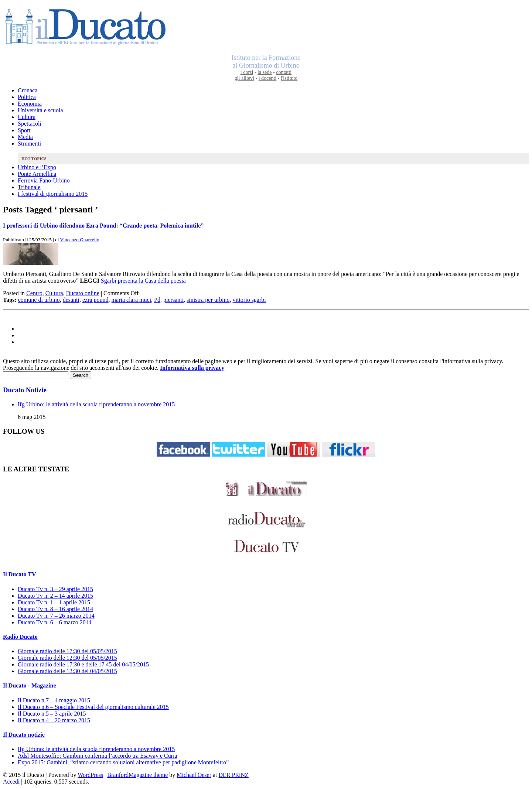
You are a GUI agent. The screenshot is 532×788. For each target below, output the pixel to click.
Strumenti (29, 144)
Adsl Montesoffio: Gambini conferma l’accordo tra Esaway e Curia (98, 756)
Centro (34, 293)
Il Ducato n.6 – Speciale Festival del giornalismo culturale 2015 (93, 707)
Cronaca (28, 90)
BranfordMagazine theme (137, 775)
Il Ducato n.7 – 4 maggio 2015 (54, 700)
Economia (30, 104)
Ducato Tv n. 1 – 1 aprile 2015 (54, 602)
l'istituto (289, 78)
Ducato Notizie (25, 390)
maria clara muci (132, 300)
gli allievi (244, 78)
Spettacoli (30, 124)
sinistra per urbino (208, 300)
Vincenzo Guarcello (80, 240)
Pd (157, 300)
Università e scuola (40, 110)
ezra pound (96, 300)
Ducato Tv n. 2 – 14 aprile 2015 (55, 596)
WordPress (90, 775)
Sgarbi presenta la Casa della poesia (143, 281)
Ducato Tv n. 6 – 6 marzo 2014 (55, 622)
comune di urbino (39, 300)
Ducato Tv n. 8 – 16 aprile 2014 (55, 609)
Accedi (11, 782)
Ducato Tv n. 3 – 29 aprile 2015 (55, 589)
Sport (24, 130)
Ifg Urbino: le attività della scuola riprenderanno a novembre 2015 (96, 404)
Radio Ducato (20, 637)
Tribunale (29, 187)
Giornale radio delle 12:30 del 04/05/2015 (67, 671)
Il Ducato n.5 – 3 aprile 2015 (52, 714)
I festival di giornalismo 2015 (53, 194)
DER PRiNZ (234, 775)
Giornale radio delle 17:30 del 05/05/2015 (67, 651)
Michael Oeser (194, 775)
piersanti (173, 300)
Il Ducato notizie (24, 735)
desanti (71, 300)
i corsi (247, 72)
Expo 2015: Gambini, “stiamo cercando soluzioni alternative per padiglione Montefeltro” (123, 762)
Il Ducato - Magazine (30, 685)
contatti (284, 72)
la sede (265, 72)
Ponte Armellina (37, 174)
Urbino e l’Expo (37, 167)
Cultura (27, 117)
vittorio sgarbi (249, 300)
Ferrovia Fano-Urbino (44, 180)
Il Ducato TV (20, 574)
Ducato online (83, 293)
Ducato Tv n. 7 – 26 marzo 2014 (56, 616)
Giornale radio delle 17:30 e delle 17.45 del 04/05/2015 (83, 664)
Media (25, 137)
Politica (27, 97)
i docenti (268, 78)
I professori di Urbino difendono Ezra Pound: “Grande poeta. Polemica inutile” (103, 226)
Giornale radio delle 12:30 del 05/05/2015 (67, 658)
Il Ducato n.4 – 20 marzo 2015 (54, 720)
